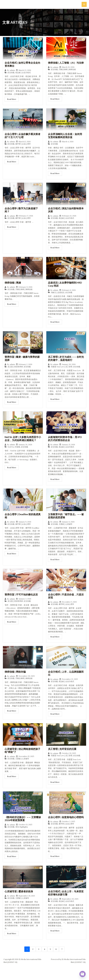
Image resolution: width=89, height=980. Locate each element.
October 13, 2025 (25, 832)
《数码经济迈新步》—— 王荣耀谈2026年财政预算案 (22, 826)
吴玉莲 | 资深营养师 (15, 372)
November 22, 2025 (70, 686)
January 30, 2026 (69, 369)
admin (12, 71)
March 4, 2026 (68, 145)
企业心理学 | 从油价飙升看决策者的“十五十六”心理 (22, 139)
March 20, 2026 (68, 71)
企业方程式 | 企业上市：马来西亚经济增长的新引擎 (65, 903)
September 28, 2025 (27, 906)
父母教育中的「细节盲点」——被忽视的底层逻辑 (65, 522)
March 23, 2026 (25, 71)
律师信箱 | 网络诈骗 (16, 678)
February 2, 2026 (25, 369)
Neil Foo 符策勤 (14, 452)
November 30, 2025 (27, 683)
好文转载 (11, 73)
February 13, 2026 (69, 220)
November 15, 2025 (26, 763)
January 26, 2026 (25, 450)
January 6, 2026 (68, 528)
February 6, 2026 (69, 295)
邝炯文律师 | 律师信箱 (67, 73)
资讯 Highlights (22, 834)
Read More (12, 100)
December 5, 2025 (69, 608)
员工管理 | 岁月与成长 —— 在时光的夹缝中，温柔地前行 (65, 363)
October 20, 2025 (69, 760)
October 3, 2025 (68, 832)
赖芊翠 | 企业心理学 (23, 148)
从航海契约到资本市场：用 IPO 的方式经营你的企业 (66, 444)
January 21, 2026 (68, 450)
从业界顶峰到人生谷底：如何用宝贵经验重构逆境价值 (66, 139)
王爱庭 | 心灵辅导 (66, 530)
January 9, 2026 (25, 528)
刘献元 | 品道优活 (58, 297)
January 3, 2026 (25, 605)
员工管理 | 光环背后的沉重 (63, 756)
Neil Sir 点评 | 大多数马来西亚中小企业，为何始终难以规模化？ (23, 444)
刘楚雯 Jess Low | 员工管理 (62, 372)
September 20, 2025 (70, 910)
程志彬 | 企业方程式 (23, 73)
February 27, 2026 (26, 220)
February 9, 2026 (25, 291)
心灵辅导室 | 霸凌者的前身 (19, 902)
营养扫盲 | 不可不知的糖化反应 (22, 600)
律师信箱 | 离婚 (13, 287)
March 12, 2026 (25, 145)
